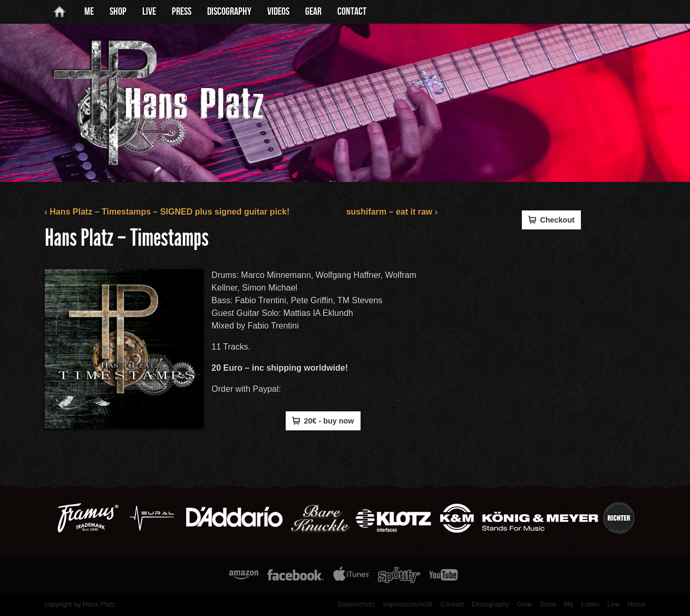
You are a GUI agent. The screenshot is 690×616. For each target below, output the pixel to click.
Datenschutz (357, 604)
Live (149, 12)
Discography (229, 12)
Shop (118, 12)
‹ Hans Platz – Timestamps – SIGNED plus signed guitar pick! (167, 212)
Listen (590, 604)
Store (548, 604)
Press (182, 12)
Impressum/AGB (408, 604)
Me (89, 12)
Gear (313, 12)
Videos (278, 12)
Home (636, 604)
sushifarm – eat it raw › (392, 212)
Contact (352, 12)
